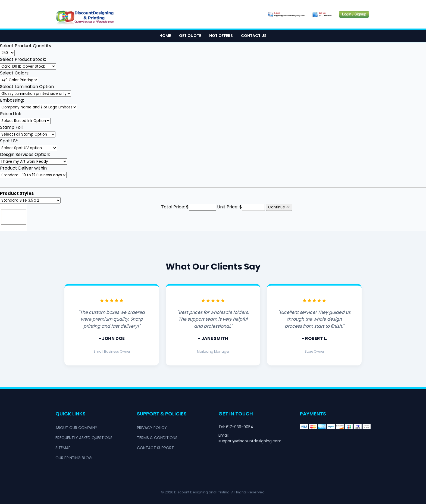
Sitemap (63, 448)
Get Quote (190, 36)
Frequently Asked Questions (84, 438)
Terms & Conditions (157, 438)
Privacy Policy (152, 428)
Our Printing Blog (74, 458)
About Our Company (76, 428)
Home (165, 36)
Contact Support (155, 448)
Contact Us (254, 36)
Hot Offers (221, 36)
